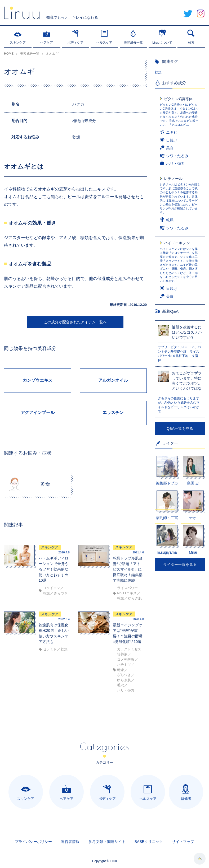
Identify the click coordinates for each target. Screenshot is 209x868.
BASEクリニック (149, 842)
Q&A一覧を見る (180, 428)
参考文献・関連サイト (107, 842)
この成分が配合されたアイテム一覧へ (75, 322)
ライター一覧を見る (180, 564)
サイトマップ (183, 842)
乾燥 (158, 72)
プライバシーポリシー (33, 842)
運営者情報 (70, 842)
